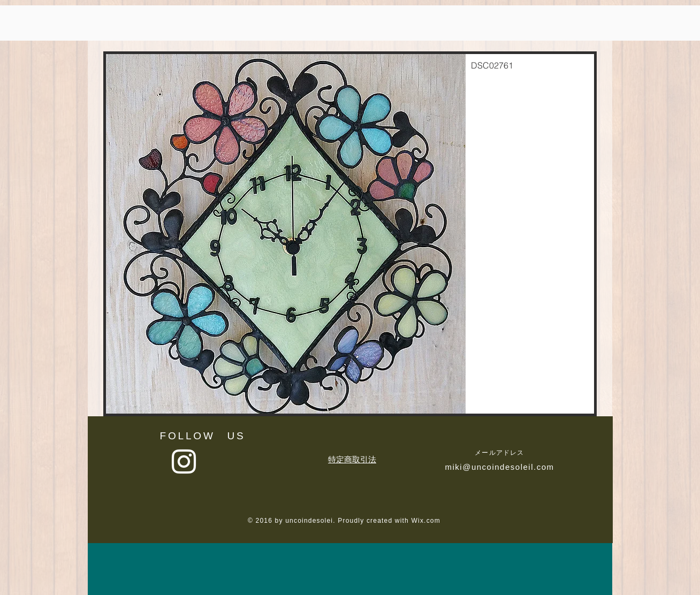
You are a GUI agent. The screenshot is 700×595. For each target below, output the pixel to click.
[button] (350, 234)
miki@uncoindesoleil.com (500, 467)
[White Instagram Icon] (184, 461)
